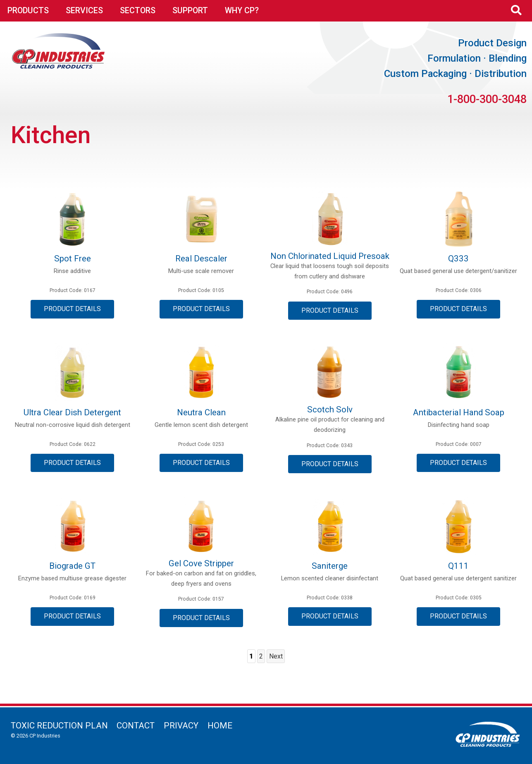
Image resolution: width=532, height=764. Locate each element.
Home (220, 726)
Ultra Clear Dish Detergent (72, 412)
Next (276, 656)
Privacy (181, 726)
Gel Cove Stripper (201, 563)
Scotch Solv (330, 410)
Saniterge (330, 566)
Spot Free (73, 259)
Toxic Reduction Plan (59, 726)
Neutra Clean (201, 412)
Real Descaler (201, 259)
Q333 (458, 259)
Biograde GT (72, 566)
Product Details (72, 309)
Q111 (458, 566)
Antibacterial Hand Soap (459, 412)
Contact (136, 726)
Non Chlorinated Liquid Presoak (330, 256)
